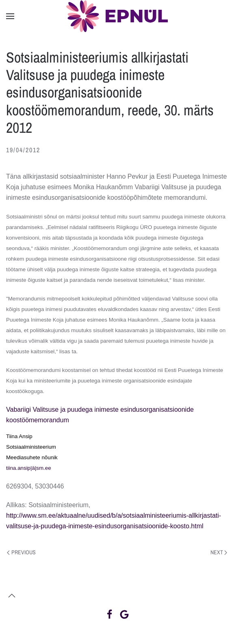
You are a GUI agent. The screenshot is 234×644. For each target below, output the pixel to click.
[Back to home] (117, 16)
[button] (10, 16)
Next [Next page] (219, 552)
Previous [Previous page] (21, 552)
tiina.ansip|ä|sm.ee (29, 468)
